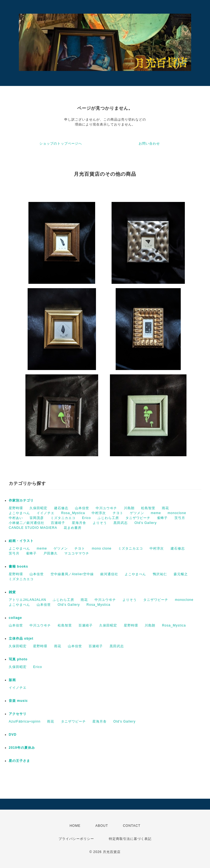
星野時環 (16, 508)
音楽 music (18, 701)
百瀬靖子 (58, 523)
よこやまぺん (19, 513)
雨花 (165, 508)
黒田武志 (121, 523)
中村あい (16, 518)
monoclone (177, 513)
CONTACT (132, 826)
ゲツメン (137, 513)
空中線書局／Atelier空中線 (72, 574)
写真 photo (18, 659)
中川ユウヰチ (106, 508)
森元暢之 (181, 574)
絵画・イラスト (21, 541)
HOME (75, 826)
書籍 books (18, 566)
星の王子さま (19, 761)
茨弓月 (180, 518)
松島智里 (148, 508)
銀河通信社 (109, 574)
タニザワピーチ (138, 518)
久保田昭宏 (38, 508)
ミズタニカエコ (63, 518)
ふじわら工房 (108, 518)
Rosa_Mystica (73, 513)
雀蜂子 (162, 518)
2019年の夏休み (22, 748)
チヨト (118, 513)
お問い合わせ (149, 144)
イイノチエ (46, 513)
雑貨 (12, 592)
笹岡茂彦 (37, 518)
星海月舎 (79, 523)
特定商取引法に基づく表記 (130, 839)
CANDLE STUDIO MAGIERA (33, 528)
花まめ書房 (73, 528)
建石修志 (61, 508)
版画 (12, 680)
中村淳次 (99, 513)
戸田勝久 (51, 553)
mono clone (102, 548)
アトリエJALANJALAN (27, 600)
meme (156, 513)
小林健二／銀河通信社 (27, 523)
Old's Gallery (146, 523)
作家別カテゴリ (21, 500)
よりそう (100, 523)
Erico (86, 518)
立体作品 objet (21, 639)
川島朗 (129, 508)
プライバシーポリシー (76, 839)
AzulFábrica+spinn (25, 721)
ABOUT (102, 826)
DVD (13, 735)
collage (15, 618)
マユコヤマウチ (77, 553)
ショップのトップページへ (61, 144)
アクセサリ (18, 714)
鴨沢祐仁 (160, 574)
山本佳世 (82, 508)
